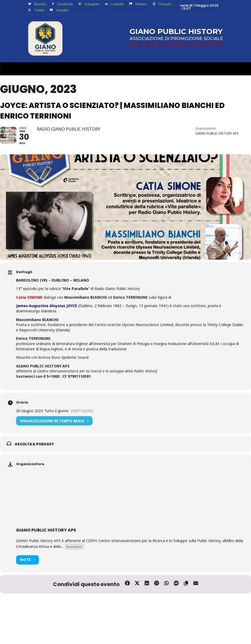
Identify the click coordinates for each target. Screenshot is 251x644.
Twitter (39, 10)
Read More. (74, 564)
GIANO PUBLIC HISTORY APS (46, 547)
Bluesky (40, 4)
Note (28, 577)
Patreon (141, 4)
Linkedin (118, 4)
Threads (165, 4)
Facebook (65, 4)
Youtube (62, 10)
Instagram (92, 4)
